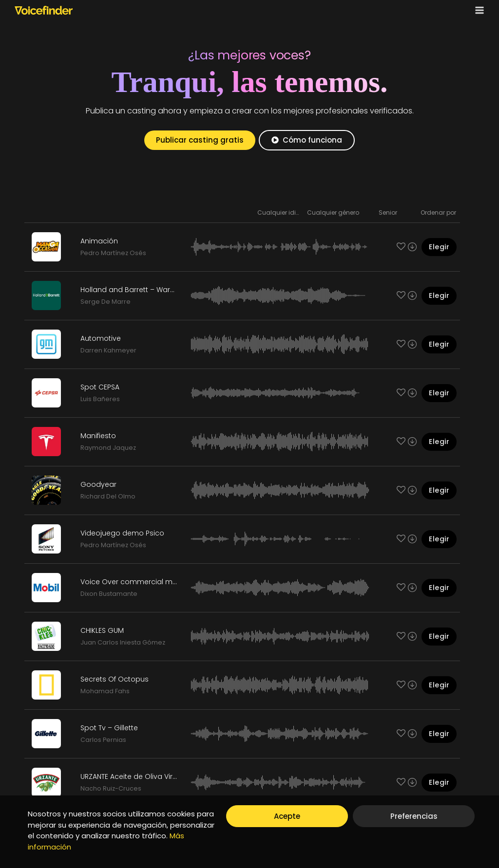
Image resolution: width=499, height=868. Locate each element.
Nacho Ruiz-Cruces (111, 788)
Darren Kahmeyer (108, 350)
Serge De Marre (106, 302)
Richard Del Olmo (108, 496)
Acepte (287, 816)
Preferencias (414, 816)
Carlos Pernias (103, 740)
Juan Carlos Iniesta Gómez (123, 642)
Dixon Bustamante (109, 594)
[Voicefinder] (44, 10)
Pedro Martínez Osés (113, 253)
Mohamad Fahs (105, 691)
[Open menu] (478, 10)
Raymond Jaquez (108, 448)
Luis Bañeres (100, 399)
